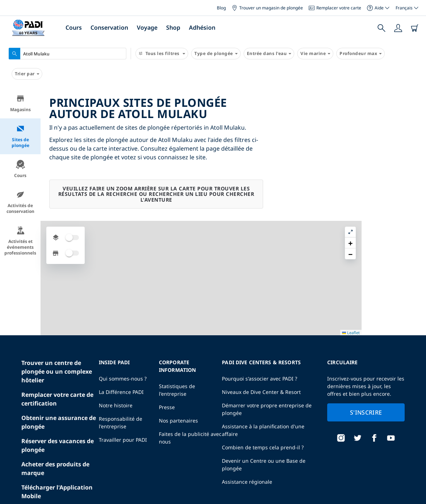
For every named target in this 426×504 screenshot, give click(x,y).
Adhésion (202, 28)
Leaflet (415, 498)
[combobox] (68, 54)
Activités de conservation (20, 202)
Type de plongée (216, 54)
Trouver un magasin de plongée (267, 8)
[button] (415, 110)
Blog (221, 8)
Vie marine (315, 54)
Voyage (147, 28)
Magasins (20, 103)
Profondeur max (360, 54)
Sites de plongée (20, 136)
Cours (74, 28)
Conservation (109, 28)
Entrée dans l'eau (269, 54)
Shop (173, 28)
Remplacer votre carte (335, 8)
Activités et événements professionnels (20, 241)
